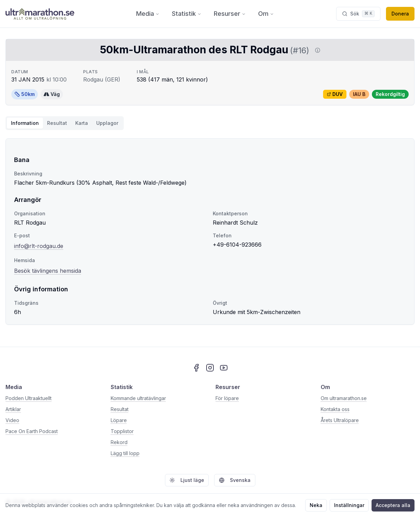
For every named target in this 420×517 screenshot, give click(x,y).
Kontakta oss (335, 409)
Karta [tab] (82, 123)
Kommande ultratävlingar (138, 398)
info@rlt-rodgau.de (39, 246)
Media (148, 14)
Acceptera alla (393, 505)
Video (12, 420)
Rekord (119, 442)
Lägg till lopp (125, 453)
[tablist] (65, 123)
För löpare (227, 398)
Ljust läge (187, 480)
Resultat (120, 409)
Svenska (235, 480)
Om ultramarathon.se (344, 398)
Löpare (119, 420)
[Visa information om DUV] (316, 50)
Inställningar (349, 505)
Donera (400, 14)
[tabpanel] (210, 231)
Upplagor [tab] (107, 123)
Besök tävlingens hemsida (48, 270)
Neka (316, 505)
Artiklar (13, 409)
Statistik (187, 14)
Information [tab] (25, 123)
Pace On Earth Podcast (32, 431)
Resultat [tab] (57, 123)
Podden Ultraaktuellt (29, 398)
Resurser (230, 14)
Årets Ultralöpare (340, 420)
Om (266, 14)
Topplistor (122, 431)
